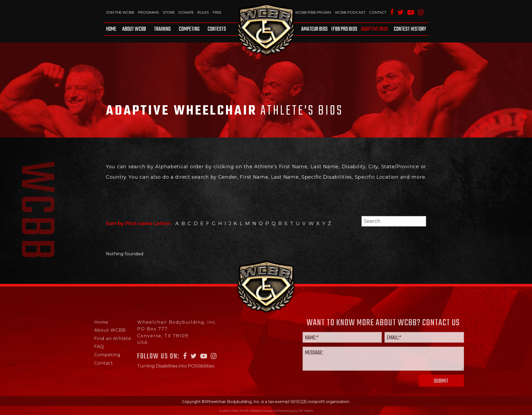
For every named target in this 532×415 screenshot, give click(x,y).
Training (162, 29)
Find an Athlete (94, 338)
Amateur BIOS (314, 29)
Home (111, 29)
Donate (186, 12)
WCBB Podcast (350, 12)
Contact (378, 12)
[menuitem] (112, 29)
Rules (203, 12)
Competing (189, 29)
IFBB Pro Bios (344, 29)
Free (217, 12)
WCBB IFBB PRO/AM (313, 12)
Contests (217, 29)
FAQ (80, 347)
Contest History (410, 29)
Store (169, 12)
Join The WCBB (120, 12)
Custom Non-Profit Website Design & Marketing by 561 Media (266, 411)
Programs (148, 12)
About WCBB (134, 29)
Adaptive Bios (374, 29)
